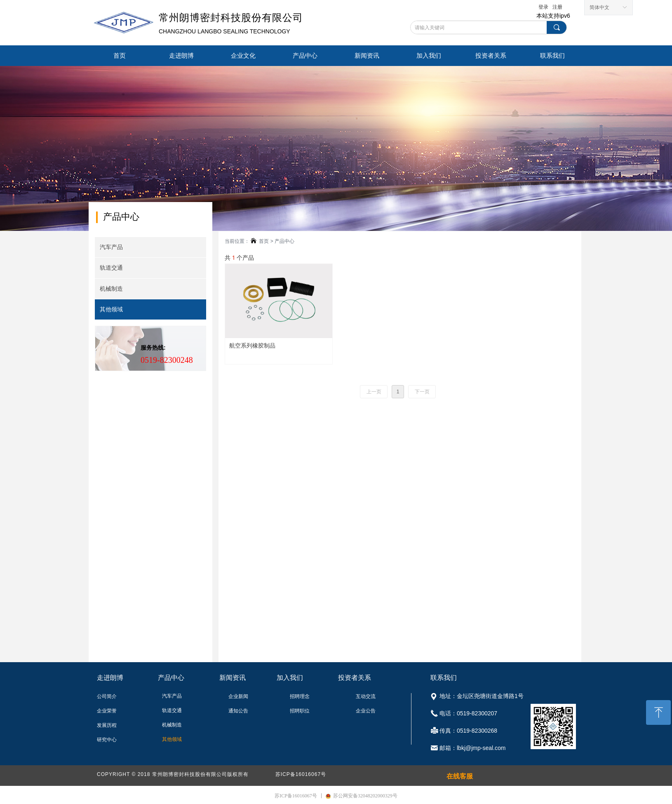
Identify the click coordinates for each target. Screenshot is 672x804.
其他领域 (111, 309)
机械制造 (111, 289)
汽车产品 (111, 247)
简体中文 (599, 7)
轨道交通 (111, 268)
